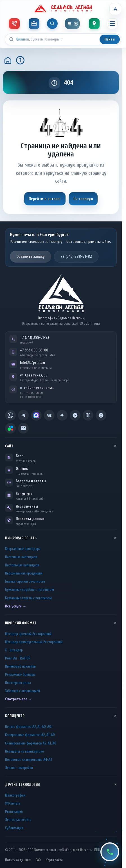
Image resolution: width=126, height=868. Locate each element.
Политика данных (30, 519)
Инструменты (27, 506)
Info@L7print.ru (32, 363)
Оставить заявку (31, 256)
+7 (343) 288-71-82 (76, 256)
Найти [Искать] (110, 39)
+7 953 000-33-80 (34, 350)
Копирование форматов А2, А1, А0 (30, 735)
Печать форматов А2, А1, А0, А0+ (29, 727)
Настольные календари (22, 565)
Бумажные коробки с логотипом (30, 590)
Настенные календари (21, 557)
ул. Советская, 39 (34, 375)
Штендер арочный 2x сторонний (28, 634)
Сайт (9, 446)
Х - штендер (14, 650)
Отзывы (22, 469)
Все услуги (24, 494)
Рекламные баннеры (20, 675)
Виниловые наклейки (20, 666)
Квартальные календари (23, 549)
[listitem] (10, 415)
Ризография (14, 812)
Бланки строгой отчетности (25, 581)
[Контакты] (94, 24)
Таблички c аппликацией (22, 691)
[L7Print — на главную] (61, 293)
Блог (19, 456)
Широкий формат (21, 623)
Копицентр (15, 716)
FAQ (38, 860)
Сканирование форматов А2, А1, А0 (31, 743)
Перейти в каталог (45, 199)
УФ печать (13, 803)
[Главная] (8, 60)
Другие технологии (22, 785)
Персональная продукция (24, 573)
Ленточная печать (18, 820)
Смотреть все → (18, 699)
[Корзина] (72, 24)
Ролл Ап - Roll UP (18, 658)
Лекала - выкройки (19, 768)
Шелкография (15, 795)
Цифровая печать (21, 538)
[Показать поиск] (52, 24)
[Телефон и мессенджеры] (14, 24)
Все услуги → (16, 606)
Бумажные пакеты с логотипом (28, 598)
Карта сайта (54, 860)
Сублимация (14, 828)
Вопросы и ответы (31, 481)
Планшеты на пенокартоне (24, 751)
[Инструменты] (34, 24)
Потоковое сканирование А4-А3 (29, 760)
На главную (83, 199)
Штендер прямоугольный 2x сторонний (34, 642)
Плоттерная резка (18, 683)
